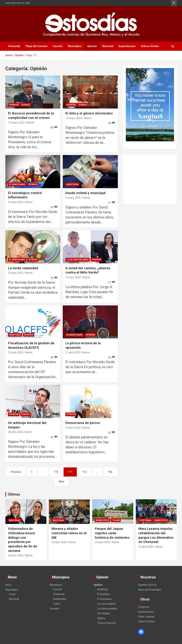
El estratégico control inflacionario (25, 195)
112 (84, 472)
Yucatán (54, 609)
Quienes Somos (147, 585)
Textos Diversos (107, 623)
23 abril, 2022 (15, 352)
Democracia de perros (83, 423)
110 (56, 472)
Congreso (144, 607)
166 (110, 472)
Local (12, 594)
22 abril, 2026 (15, 555)
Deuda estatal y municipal (85, 193)
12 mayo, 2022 (16, 123)
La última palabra (78, 260)
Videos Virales (150, 46)
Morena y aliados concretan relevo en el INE (69, 533)
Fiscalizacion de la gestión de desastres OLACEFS (31, 345)
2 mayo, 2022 (16, 273)
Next (61, 481)
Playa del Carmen (36, 46)
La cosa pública (106, 604)
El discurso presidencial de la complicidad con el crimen (31, 115)
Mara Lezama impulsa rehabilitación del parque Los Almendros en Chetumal (156, 535)
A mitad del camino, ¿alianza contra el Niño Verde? (88, 270)
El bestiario (104, 594)
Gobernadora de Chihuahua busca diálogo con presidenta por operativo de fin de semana (23, 540)
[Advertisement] (150, 180)
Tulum (116, 520)
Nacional (108, 46)
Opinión (92, 46)
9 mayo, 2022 (16, 202)
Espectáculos (127, 46)
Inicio (8, 585)
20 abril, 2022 (15, 432)
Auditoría (72, 184)
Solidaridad (60, 599)
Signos (26, 105)
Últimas (14, 494)
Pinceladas (104, 613)
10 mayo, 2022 (74, 118)
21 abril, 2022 (73, 352)
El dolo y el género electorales (89, 113)
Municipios (75, 46)
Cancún (58, 46)
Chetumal (14, 46)
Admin (30, 123)
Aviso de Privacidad (149, 590)
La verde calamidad (23, 268)
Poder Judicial (146, 617)
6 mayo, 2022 (73, 198)
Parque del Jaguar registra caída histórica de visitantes (112, 533)
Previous (16, 472)
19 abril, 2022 (73, 428)
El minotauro (17, 184)
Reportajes (12, 590)
